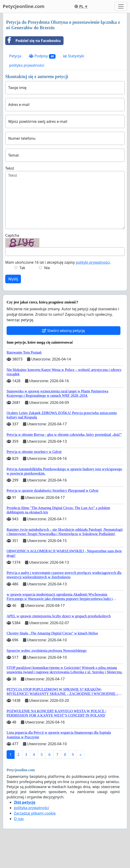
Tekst (10, 168)
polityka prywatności (27, 65)
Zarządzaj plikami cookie (35, 813)
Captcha (12, 235)
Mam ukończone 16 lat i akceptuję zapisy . (58, 262)
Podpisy (42, 56)
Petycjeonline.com (24, 6)
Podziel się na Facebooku (33, 41)
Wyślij (13, 279)
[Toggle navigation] (121, 6)
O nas (19, 819)
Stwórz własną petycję (63, 331)
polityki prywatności (93, 262)
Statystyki (74, 56)
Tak (22, 268)
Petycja (15, 56)
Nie (47, 268)
